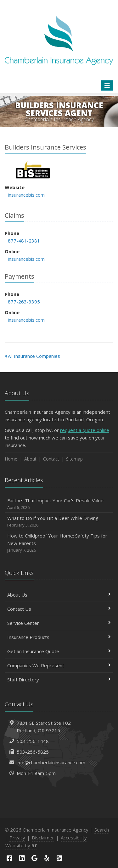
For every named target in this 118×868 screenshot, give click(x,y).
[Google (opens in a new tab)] (34, 858)
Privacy (17, 838)
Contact (51, 459)
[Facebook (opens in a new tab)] (9, 858)
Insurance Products (59, 637)
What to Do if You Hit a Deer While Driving (59, 522)
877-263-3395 (24, 302)
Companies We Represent (59, 665)
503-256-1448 (33, 741)
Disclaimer (43, 838)
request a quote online (85, 430)
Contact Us (59, 609)
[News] (59, 858)
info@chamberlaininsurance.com (51, 762)
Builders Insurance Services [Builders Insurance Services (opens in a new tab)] (33, 170)
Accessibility (74, 838)
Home (11, 459)
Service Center (59, 623)
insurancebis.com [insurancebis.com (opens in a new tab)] (26, 195)
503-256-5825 (33, 752)
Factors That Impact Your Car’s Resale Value (59, 504)
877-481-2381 (24, 241)
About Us (59, 595)
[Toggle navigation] (107, 85)
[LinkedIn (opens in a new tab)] (22, 858)
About (30, 459)
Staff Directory (59, 680)
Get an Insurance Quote (59, 651)
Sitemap (74, 459)
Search (102, 830)
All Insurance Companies (32, 356)
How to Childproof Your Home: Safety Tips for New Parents (59, 543)
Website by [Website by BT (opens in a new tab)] (21, 845)
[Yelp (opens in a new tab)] (47, 858)
